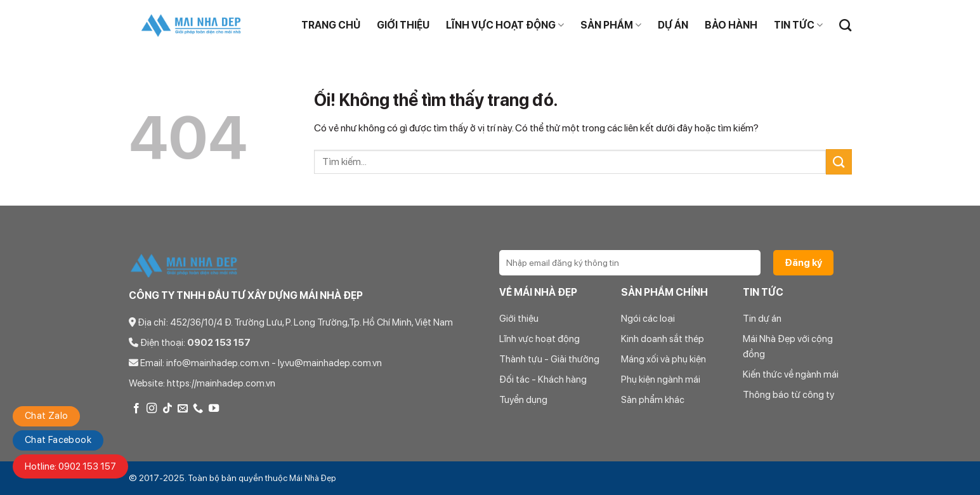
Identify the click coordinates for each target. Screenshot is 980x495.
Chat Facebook (58, 440)
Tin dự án (762, 319)
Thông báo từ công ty (788, 395)
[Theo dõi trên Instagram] (152, 409)
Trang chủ (331, 25)
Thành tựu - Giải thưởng (549, 359)
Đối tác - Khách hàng (543, 379)
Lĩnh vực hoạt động (505, 25)
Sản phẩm (611, 25)
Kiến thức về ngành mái (791, 374)
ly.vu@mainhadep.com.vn (330, 363)
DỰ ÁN (673, 25)
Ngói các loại (648, 319)
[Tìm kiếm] (845, 25)
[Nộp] (839, 162)
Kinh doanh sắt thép (663, 339)
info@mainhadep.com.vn (218, 363)
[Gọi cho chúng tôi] (198, 409)
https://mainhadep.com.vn (221, 383)
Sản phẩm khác (653, 400)
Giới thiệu (403, 25)
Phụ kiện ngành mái (661, 379)
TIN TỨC (798, 25)
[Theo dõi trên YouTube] (214, 409)
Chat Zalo (46, 416)
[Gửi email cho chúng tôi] (183, 409)
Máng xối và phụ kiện (663, 359)
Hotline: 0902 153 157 (70, 466)
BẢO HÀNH (731, 25)
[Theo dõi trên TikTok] (167, 409)
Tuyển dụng (523, 400)
